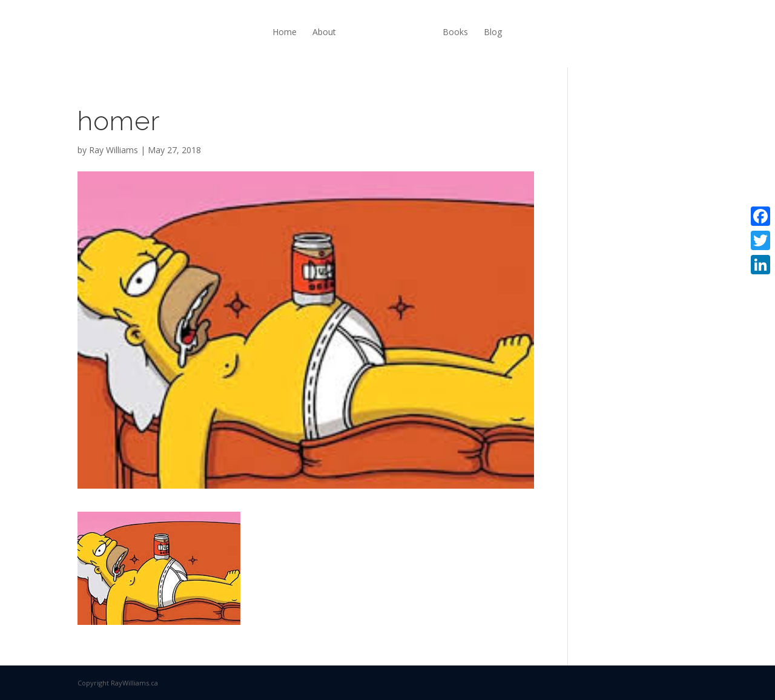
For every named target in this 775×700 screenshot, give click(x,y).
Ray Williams (114, 150)
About (324, 32)
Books (455, 32)
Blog (493, 32)
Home (285, 32)
